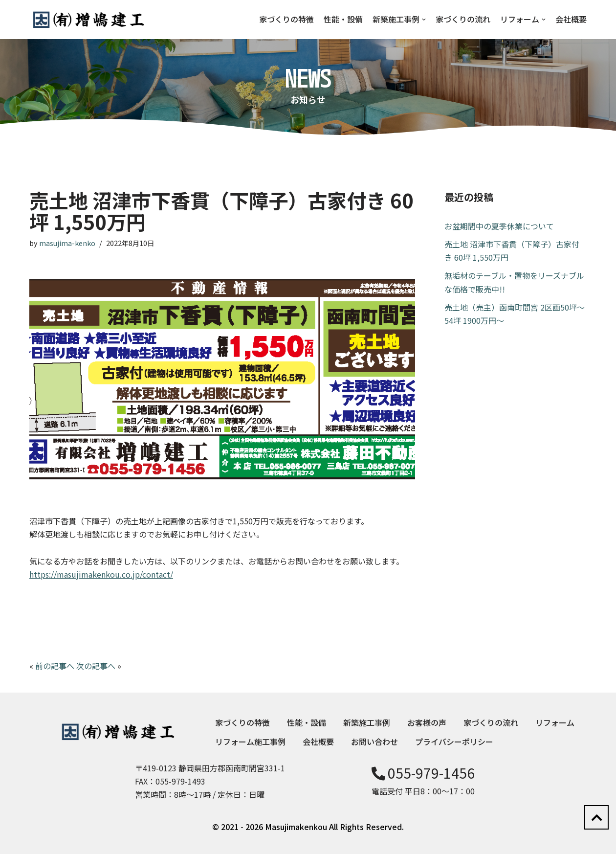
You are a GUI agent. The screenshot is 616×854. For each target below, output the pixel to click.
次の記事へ (96, 666)
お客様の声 (427, 722)
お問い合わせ (374, 742)
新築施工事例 (367, 722)
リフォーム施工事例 (250, 742)
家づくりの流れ (463, 19)
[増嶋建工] (88, 20)
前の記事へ (55, 666)
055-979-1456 (423, 773)
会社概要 (571, 19)
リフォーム (555, 722)
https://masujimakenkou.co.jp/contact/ (101, 574)
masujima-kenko (67, 243)
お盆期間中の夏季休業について (499, 226)
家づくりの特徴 (286, 19)
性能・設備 (343, 19)
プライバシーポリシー (454, 742)
